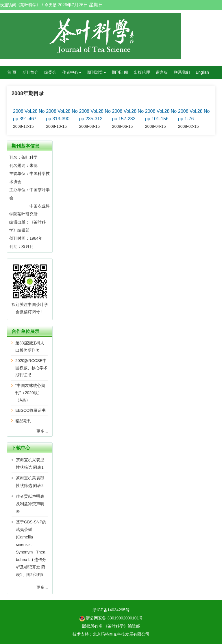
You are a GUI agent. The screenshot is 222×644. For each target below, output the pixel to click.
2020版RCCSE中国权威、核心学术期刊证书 (32, 368)
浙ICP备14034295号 (111, 610)
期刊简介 (30, 72)
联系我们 (182, 72)
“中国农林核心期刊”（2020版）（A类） (30, 393)
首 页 (12, 72)
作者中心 (72, 72)
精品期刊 (23, 421)
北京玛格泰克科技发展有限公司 (121, 634)
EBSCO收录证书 (30, 410)
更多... (42, 431)
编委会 (50, 72)
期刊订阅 (120, 72)
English (202, 72)
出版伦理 (142, 72)
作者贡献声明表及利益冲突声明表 (30, 504)
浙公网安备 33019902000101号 (111, 618)
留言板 (162, 72)
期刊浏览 (97, 72)
